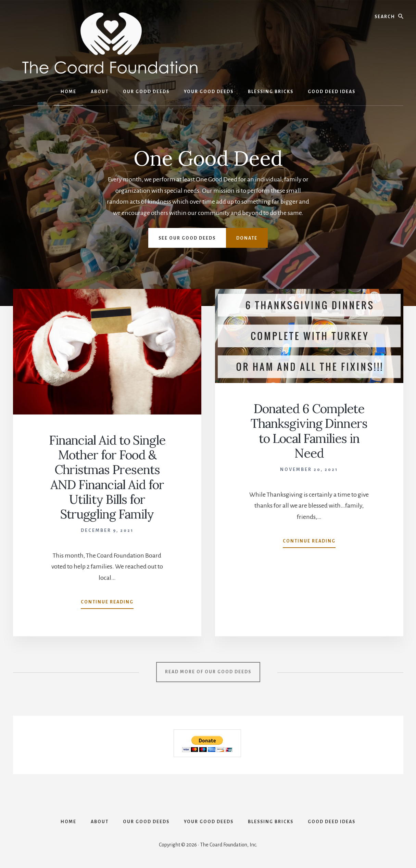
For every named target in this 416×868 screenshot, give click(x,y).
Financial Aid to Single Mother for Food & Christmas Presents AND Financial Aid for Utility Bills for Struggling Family (107, 477)
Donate (247, 238)
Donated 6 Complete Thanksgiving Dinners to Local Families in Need (309, 431)
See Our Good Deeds (187, 238)
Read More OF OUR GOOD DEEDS (208, 672)
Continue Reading (107, 603)
